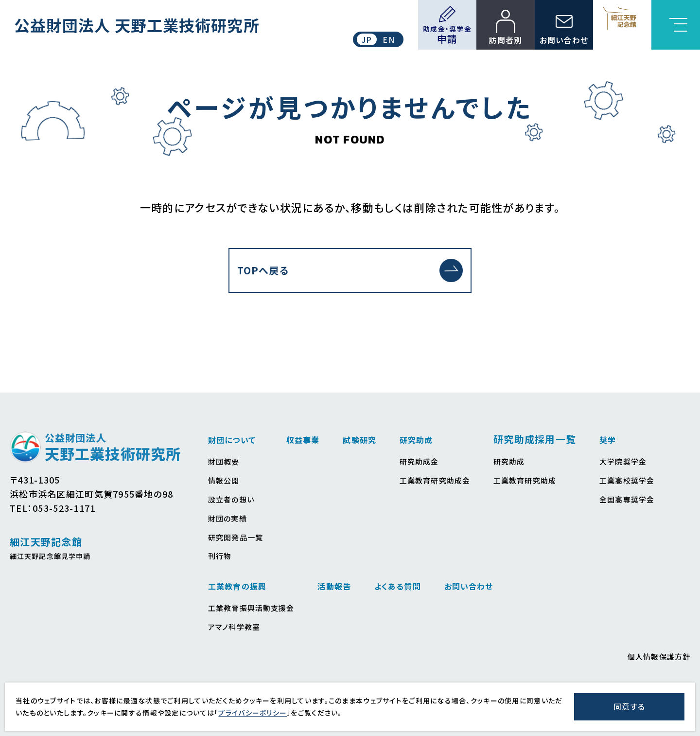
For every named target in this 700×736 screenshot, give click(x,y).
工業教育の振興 (335, 566)
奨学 (220, 566)
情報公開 (229, 461)
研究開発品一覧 (243, 518)
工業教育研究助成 (573, 461)
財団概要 (229, 442)
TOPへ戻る (272, 275)
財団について (240, 421)
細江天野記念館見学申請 (56, 537)
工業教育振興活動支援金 (350, 588)
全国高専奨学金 (243, 626)
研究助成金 (452, 442)
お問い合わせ (601, 566)
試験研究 (384, 421)
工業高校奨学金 (243, 607)
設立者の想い (238, 480)
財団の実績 (233, 499)
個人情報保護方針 (653, 656)
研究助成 (449, 421)
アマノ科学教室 (330, 607)
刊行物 (224, 537)
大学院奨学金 (238, 588)
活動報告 (446, 566)
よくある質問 (519, 566)
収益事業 (320, 421)
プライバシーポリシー (253, 713)
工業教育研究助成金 (471, 461)
